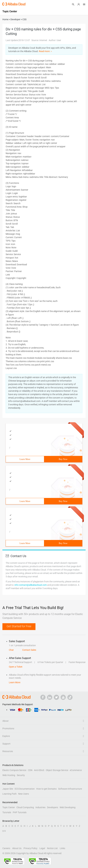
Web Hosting (9, 775)
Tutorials (7, 812)
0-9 (4, 831)
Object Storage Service (57, 770)
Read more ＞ (46, 51)
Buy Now (63, 459)
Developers (53, 807)
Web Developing (68, 807)
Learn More (25, 459)
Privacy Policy (30, 848)
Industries (40, 807)
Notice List (52, 848)
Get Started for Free (19, 626)
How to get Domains (46, 789)
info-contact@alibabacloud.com (31, 585)
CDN (30, 770)
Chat (11, 650)
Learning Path (10, 794)
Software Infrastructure (70, 789)
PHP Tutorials (20, 812)
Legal (42, 848)
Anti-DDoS (39, 770)
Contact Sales (29, 650)
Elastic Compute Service (14, 770)
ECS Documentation (25, 789)
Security (21, 775)
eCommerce (76, 770)
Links (62, 848)
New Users (24, 794)
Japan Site (8, 789)
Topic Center (9, 807)
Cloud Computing (25, 807)
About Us (17, 848)
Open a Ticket (16, 667)
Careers (6, 848)
